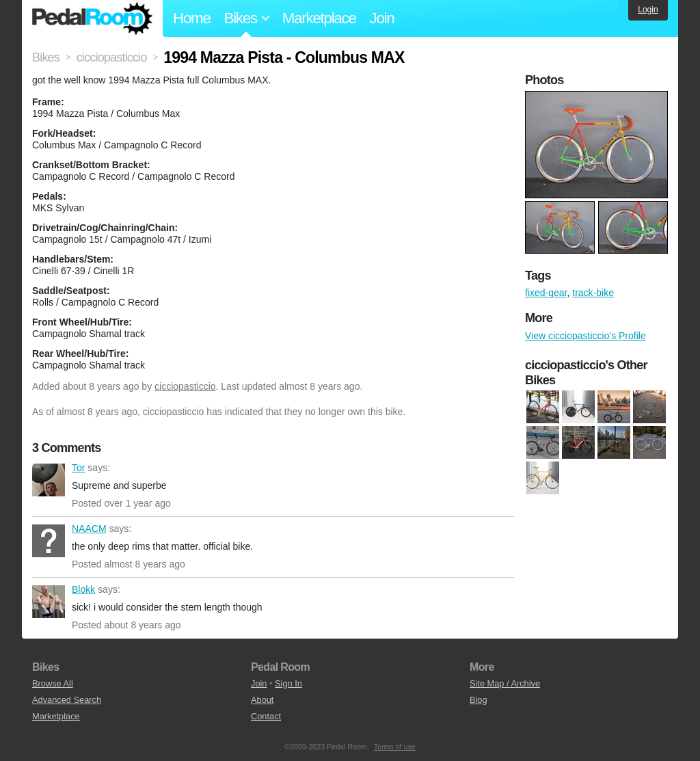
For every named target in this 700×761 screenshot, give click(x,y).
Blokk (49, 602)
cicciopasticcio (185, 386)
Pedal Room (92, 18)
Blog (479, 700)
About (262, 700)
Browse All (53, 683)
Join (382, 18)
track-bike (593, 293)
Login (648, 10)
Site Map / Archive (505, 683)
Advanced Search (67, 700)
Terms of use (395, 747)
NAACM (49, 541)
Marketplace (319, 18)
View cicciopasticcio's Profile (585, 336)
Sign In (288, 683)
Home (192, 18)
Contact (266, 716)
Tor (49, 480)
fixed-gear (546, 293)
